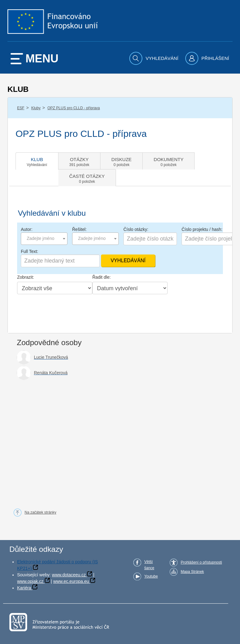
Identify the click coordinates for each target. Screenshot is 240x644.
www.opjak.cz (30, 581)
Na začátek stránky (40, 512)
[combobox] (44, 239)
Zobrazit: (25, 277)
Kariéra (24, 588)
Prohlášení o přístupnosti (201, 562)
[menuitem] (155, 58)
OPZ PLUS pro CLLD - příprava (74, 108)
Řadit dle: (102, 277)
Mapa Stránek (192, 572)
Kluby (36, 108)
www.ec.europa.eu (71, 581)
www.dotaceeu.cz (69, 575)
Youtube (151, 576)
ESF (21, 108)
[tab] (37, 161)
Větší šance (149, 565)
